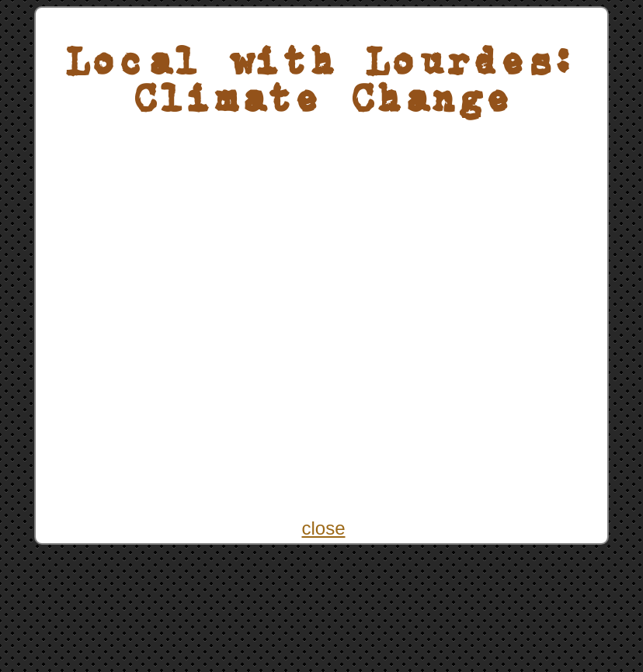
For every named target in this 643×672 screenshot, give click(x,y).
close (323, 528)
